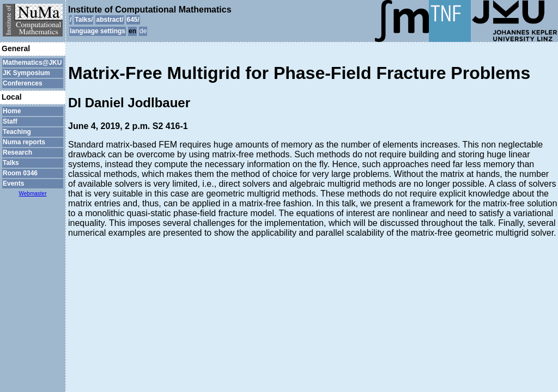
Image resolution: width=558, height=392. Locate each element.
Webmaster (33, 194)
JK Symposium (26, 73)
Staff (10, 121)
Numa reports (24, 142)
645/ (133, 20)
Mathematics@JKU (32, 63)
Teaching (17, 132)
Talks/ (84, 20)
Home (12, 111)
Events (13, 183)
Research (17, 152)
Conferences (23, 83)
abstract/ (110, 20)
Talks (11, 163)
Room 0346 (20, 173)
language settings (98, 31)
